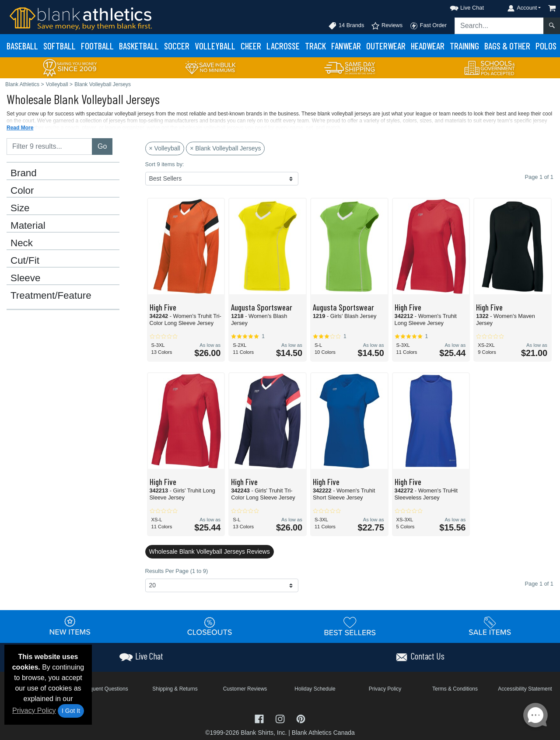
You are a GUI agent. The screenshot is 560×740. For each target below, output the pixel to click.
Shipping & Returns (175, 689)
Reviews (387, 26)
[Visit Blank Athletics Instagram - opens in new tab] (281, 718)
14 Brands (346, 26)
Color (22, 191)
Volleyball (215, 46)
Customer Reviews (245, 689)
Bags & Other (507, 46)
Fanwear (346, 46)
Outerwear (386, 46)
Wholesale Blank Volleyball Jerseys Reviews (210, 552)
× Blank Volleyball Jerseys (225, 148)
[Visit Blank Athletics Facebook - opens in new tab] (260, 718)
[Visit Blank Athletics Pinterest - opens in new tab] (301, 718)
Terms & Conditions (455, 689)
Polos (546, 46)
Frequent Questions (105, 689)
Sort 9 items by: (165, 164)
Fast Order (428, 26)
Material (28, 226)
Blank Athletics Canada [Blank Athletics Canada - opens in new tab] (323, 733)
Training (464, 46)
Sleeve (25, 278)
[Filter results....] (49, 147)
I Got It (71, 711)
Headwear (428, 46)
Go (102, 146)
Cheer (251, 46)
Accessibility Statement (525, 689)
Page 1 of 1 (539, 584)
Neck (22, 243)
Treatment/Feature (51, 296)
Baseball (22, 46)
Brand (24, 173)
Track (315, 46)
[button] (459, 6)
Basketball (139, 46)
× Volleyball (165, 148)
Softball (59, 46)
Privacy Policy (34, 710)
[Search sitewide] (499, 26)
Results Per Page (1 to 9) (177, 571)
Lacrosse (283, 46)
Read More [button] (20, 128)
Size (20, 208)
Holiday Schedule (315, 689)
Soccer (177, 46)
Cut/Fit (25, 261)
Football (97, 46)
